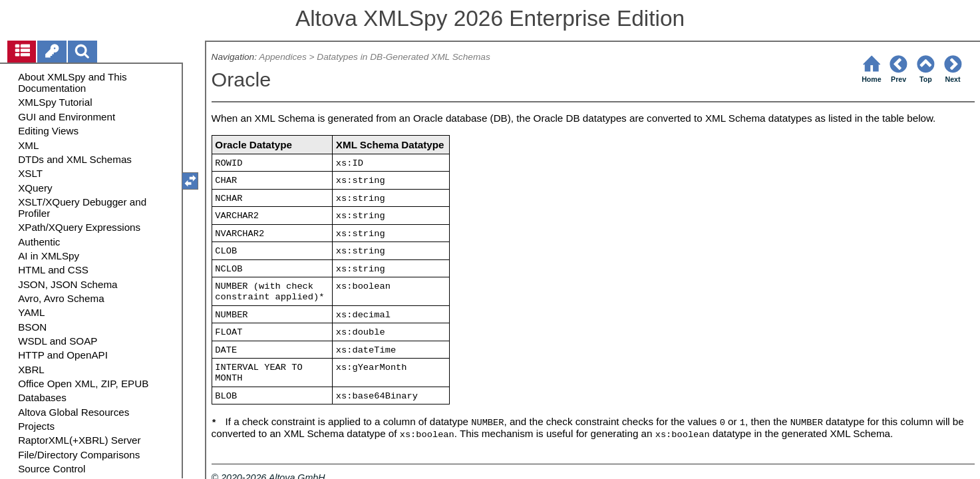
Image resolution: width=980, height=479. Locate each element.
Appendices (282, 57)
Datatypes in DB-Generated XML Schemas (403, 57)
